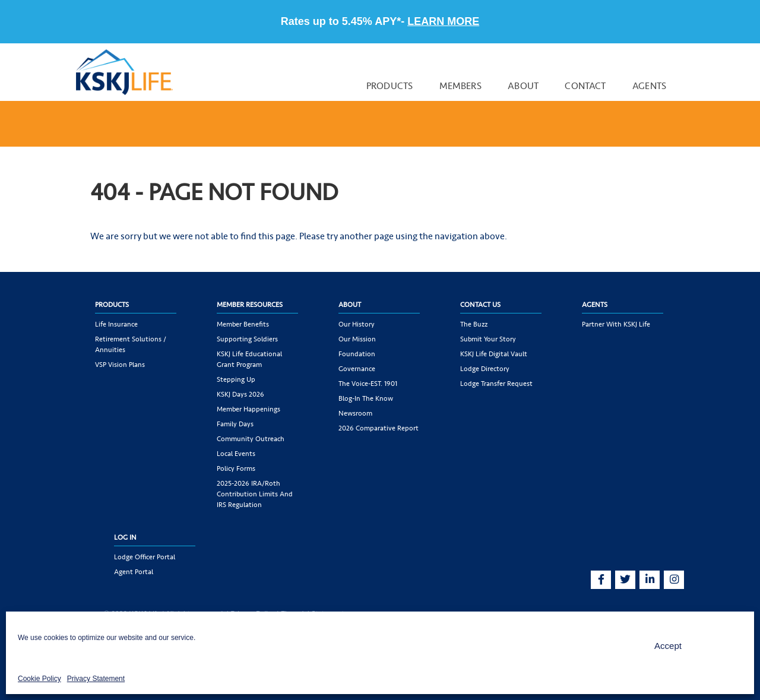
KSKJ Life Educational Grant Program (249, 359)
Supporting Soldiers (247, 339)
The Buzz (474, 324)
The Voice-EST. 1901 (368, 384)
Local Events (236, 454)
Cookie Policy (39, 679)
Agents (649, 86)
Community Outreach (251, 439)
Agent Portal (134, 572)
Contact (585, 86)
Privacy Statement (96, 679)
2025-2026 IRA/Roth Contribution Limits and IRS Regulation (255, 494)
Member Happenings (248, 409)
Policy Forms (236, 468)
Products (389, 86)
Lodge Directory (485, 369)
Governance (357, 369)
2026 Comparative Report (379, 428)
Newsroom (355, 413)
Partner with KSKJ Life (616, 324)
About (523, 86)
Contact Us (480, 305)
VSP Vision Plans (120, 365)
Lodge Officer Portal (145, 557)
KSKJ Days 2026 (240, 394)
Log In (125, 537)
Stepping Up (236, 379)
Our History (357, 324)
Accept (668, 646)
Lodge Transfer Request (496, 384)
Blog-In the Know (366, 398)
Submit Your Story (488, 339)
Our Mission (357, 339)
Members (460, 86)
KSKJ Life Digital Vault (494, 354)
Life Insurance (116, 324)
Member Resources (250, 305)
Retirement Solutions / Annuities (131, 344)
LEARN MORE (443, 21)
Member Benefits (243, 324)
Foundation (357, 354)
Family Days (235, 424)
